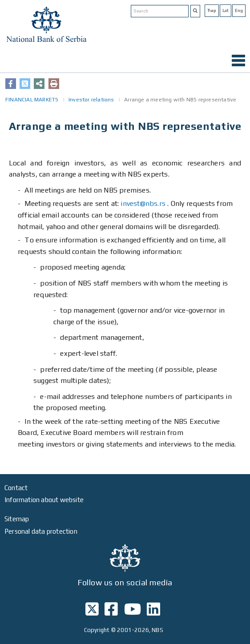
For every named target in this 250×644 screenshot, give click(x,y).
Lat (226, 10)
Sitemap (17, 519)
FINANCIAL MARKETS (32, 100)
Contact (16, 488)
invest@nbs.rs (143, 203)
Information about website (44, 500)
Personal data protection (41, 531)
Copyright (97, 630)
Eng (239, 10)
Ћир (212, 10)
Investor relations (91, 100)
